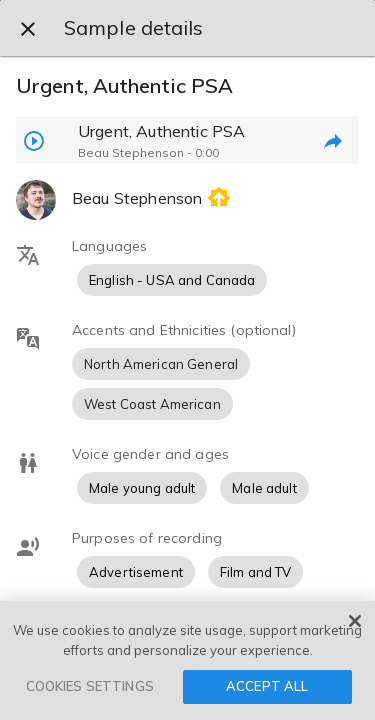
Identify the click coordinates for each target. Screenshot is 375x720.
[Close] (355, 621)
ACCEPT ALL (267, 686)
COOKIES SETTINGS (90, 686)
